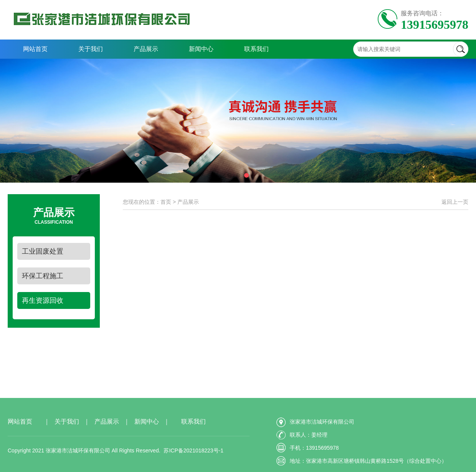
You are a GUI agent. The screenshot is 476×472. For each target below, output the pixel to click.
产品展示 (146, 49)
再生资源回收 (43, 300)
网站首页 (35, 49)
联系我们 (256, 49)
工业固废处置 (43, 251)
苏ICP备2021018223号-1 (193, 467)
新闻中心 (201, 49)
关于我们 (91, 49)
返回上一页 (455, 202)
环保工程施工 (43, 276)
